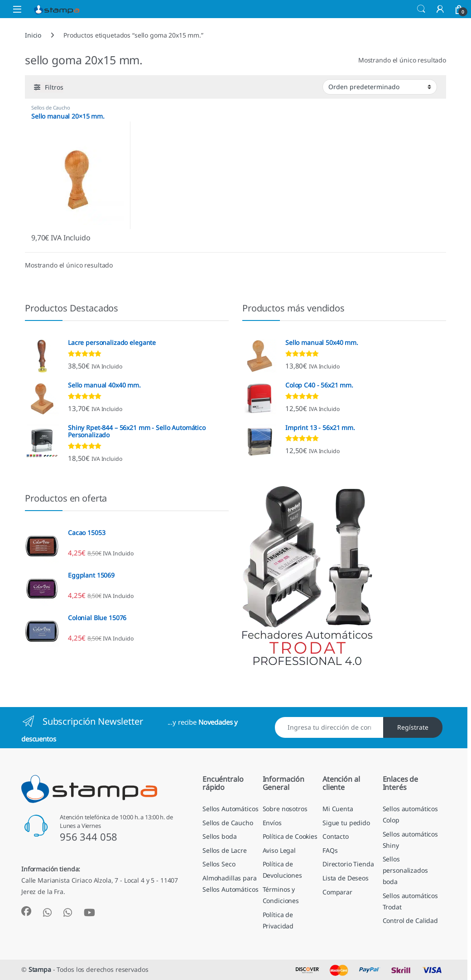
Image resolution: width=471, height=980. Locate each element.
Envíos (272, 823)
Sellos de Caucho (51, 108)
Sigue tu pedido (346, 823)
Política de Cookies (290, 836)
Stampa (40, 969)
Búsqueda (421, 9)
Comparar (337, 892)
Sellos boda (219, 836)
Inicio (33, 35)
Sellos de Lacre (225, 850)
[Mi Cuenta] (440, 9)
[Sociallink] (26, 911)
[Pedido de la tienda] (380, 87)
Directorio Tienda (348, 864)
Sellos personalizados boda (405, 870)
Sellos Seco (219, 864)
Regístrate (413, 727)
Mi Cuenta (338, 809)
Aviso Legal (279, 850)
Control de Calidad (410, 920)
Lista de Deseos (346, 878)
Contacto (336, 836)
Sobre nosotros (285, 809)
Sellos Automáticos (230, 809)
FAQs (330, 850)
